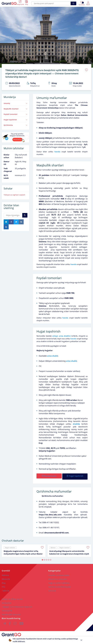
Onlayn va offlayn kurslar (12, 596)
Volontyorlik (7, 608)
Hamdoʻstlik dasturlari (11, 612)
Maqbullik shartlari (16, 107)
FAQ (3, 584)
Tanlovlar (52, 588)
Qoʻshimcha (16, 124)
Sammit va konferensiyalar (60, 584)
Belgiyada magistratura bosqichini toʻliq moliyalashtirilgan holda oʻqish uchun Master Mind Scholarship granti (23, 550)
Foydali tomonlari (16, 113)
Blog (4, 580)
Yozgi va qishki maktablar (59, 580)
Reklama (5, 573)
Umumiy (16, 102)
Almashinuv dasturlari (58, 576)
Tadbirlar (6, 588)
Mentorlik (6, 576)
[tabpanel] (24, 548)
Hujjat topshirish (16, 118)
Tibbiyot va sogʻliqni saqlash (15, 193)
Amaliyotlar (7, 600)
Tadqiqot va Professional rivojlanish (17, 604)
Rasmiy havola (49, 474)
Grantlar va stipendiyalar (59, 573)
